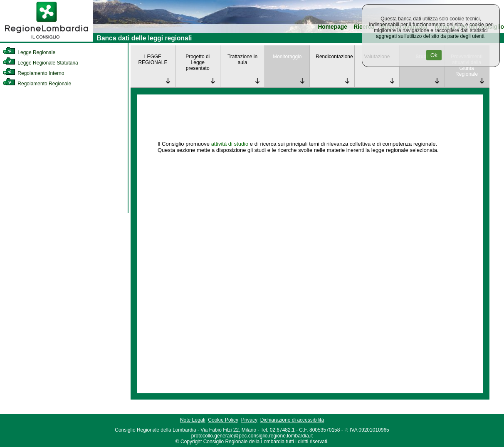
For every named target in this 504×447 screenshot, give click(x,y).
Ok (434, 55)
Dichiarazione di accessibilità (292, 420)
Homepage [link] (332, 27)
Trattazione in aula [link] (242, 60)
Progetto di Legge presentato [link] (198, 62)
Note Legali (193, 420)
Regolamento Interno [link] (33, 73)
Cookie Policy (223, 420)
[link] (47, 40)
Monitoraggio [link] (287, 57)
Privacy (249, 420)
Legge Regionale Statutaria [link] (40, 63)
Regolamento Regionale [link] (37, 84)
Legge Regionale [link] (29, 52)
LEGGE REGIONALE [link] (153, 60)
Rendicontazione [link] (334, 57)
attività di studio (230, 144)
